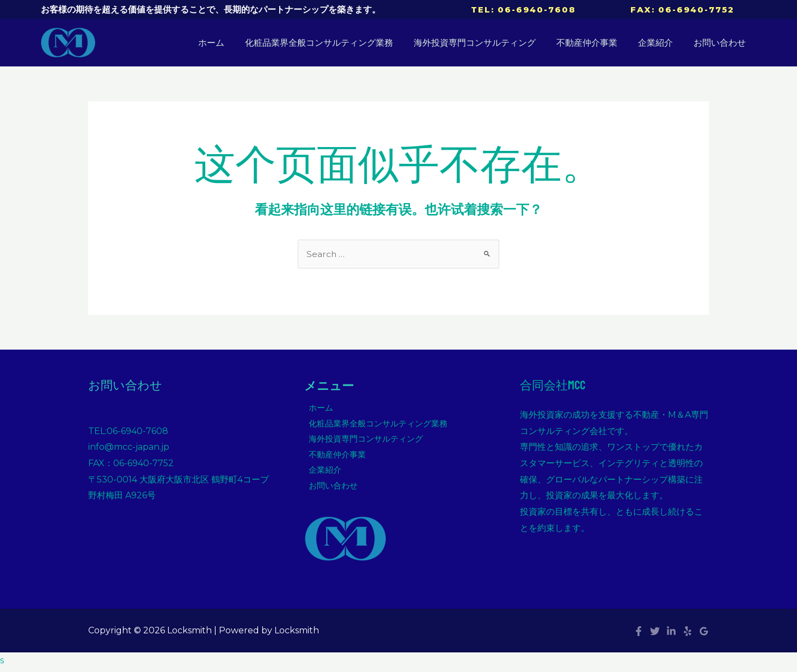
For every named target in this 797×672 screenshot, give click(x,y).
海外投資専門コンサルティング (486, 43)
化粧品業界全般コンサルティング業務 (334, 43)
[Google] (704, 635)
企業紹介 (660, 43)
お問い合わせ (721, 43)
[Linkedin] (671, 635)
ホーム (229, 43)
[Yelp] (688, 635)
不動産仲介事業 (595, 43)
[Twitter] (655, 635)
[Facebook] (639, 635)
